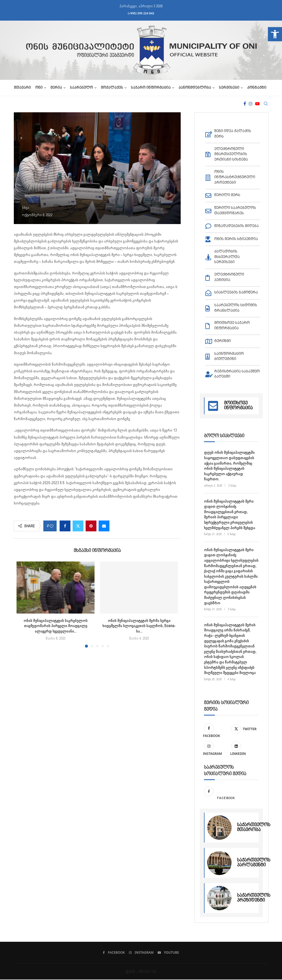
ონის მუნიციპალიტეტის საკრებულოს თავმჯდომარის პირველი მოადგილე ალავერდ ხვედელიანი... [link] (56, 626)
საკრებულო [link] (81, 88)
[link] (275, 34)
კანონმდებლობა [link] (195, 88)
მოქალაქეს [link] (112, 88)
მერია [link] (56, 88)
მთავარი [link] (22, 88)
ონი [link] (39, 88)
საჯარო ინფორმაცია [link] (151, 88)
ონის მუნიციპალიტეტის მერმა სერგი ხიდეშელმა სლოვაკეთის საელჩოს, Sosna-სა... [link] (139, 626)
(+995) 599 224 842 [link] (141, 13)
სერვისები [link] (229, 88)
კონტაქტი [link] (257, 88)
